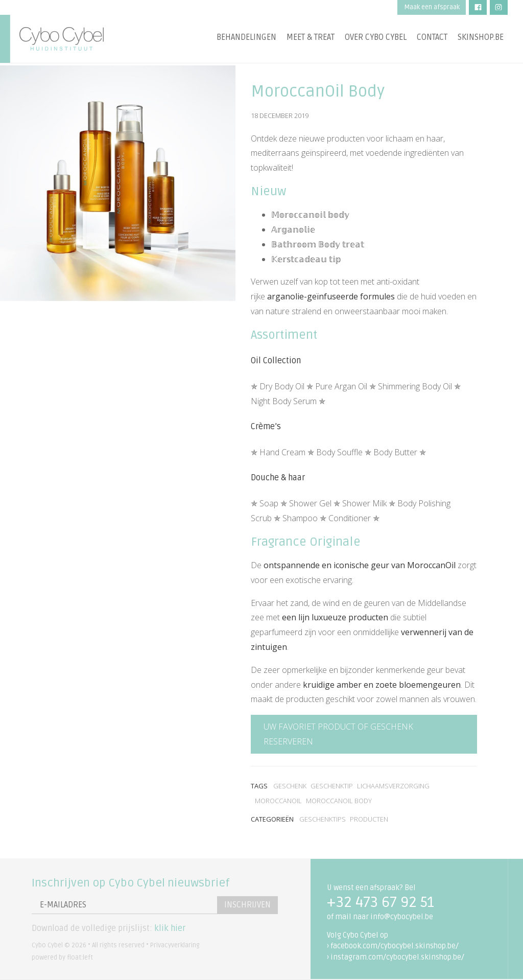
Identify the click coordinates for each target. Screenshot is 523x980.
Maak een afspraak (432, 7)
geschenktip (332, 786)
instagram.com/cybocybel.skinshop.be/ (397, 957)
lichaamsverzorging (393, 786)
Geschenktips (323, 819)
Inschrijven (246, 905)
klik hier (170, 928)
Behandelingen (246, 38)
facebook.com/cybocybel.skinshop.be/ (395, 946)
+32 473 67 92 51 (381, 902)
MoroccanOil (278, 801)
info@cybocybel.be (402, 917)
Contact (432, 38)
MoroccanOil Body (339, 801)
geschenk (290, 786)
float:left (80, 958)
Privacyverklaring (175, 945)
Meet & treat (311, 38)
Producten (369, 819)
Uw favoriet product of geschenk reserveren (338, 734)
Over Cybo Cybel (376, 38)
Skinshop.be (481, 38)
